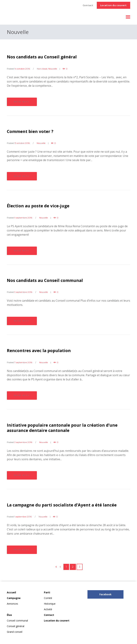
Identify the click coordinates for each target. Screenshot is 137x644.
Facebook (105, 594)
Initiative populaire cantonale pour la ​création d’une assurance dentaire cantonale (62, 428)
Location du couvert (113, 5)
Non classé (42, 69)
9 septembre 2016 (23, 218)
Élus (9, 615)
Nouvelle (53, 69)
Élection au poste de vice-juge (38, 206)
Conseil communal (17, 621)
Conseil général (16, 626)
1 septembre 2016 (23, 517)
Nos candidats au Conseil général (42, 57)
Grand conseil (15, 632)
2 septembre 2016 (23, 442)
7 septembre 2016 (23, 362)
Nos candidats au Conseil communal (45, 280)
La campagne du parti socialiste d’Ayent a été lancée (62, 505)
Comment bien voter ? (30, 131)
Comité (48, 598)
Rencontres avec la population (39, 350)
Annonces (12, 604)
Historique (50, 604)
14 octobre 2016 (22, 69)
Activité (48, 609)
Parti (47, 592)
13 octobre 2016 (22, 143)
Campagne (14, 598)
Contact (88, 5)
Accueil (11, 592)
